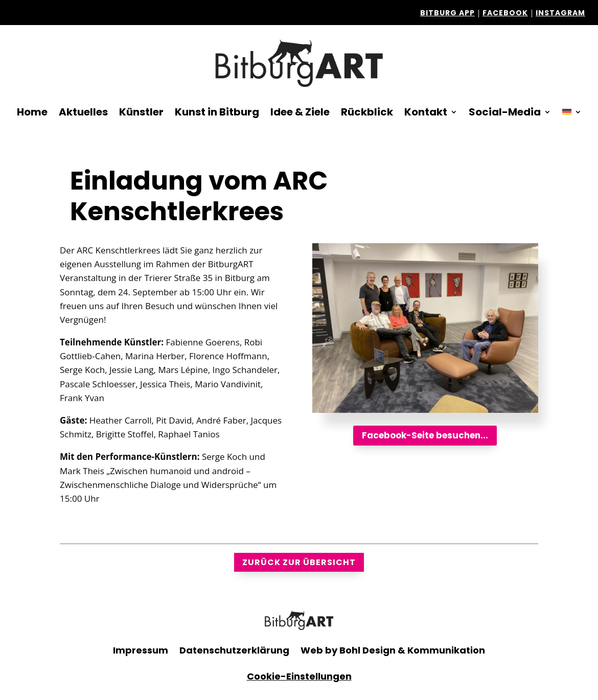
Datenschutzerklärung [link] (234, 650)
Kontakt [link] (426, 112)
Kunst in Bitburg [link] (217, 112)
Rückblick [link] (367, 112)
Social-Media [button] (505, 112)
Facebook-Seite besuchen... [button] (425, 435)
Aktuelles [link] (83, 112)
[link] (299, 63)
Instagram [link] (560, 13)
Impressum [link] (141, 650)
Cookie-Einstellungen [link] (299, 676)
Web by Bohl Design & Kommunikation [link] (393, 650)
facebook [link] (505, 13)
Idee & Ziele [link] (300, 112)
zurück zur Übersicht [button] (299, 562)
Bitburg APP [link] (447, 13)
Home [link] (32, 112)
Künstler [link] (141, 112)
